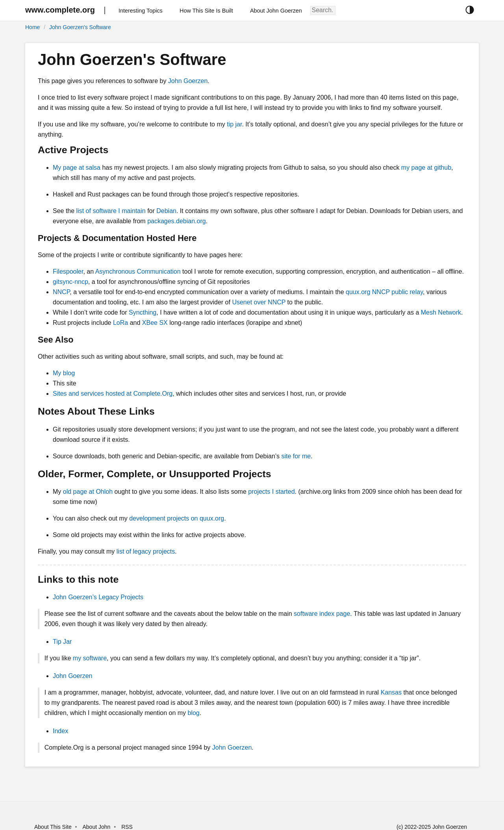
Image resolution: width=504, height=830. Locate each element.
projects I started (271, 492)
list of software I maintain (111, 211)
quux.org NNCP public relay (384, 292)
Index (60, 731)
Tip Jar (62, 642)
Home (32, 27)
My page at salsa (77, 168)
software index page (322, 614)
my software (90, 658)
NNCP (61, 292)
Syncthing (143, 312)
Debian (166, 211)
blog (194, 713)
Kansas (391, 692)
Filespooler (68, 271)
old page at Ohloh (88, 492)
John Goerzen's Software (80, 27)
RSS (127, 827)
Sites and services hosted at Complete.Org (113, 394)
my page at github (426, 168)
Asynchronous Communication (138, 271)
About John (96, 827)
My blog (64, 373)
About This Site (53, 827)
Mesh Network (441, 312)
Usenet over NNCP (259, 302)
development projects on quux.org (177, 518)
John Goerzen (188, 81)
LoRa (120, 323)
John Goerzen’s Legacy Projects (98, 597)
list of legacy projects (146, 551)
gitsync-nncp (70, 282)
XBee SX (155, 323)
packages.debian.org (177, 221)
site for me (296, 456)
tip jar (234, 124)
